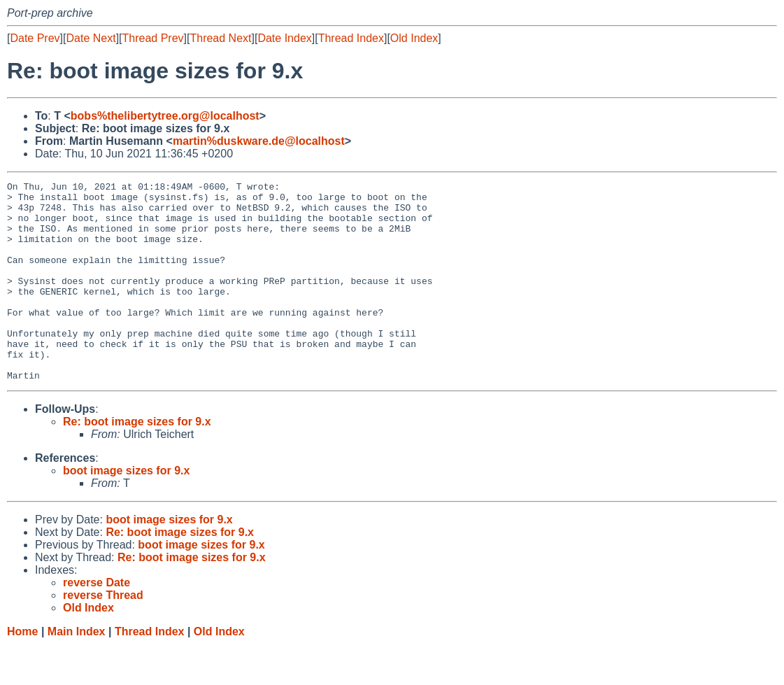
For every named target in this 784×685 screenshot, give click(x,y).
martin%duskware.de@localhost (259, 141)
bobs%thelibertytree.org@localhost (165, 116)
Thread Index (351, 38)
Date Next (91, 38)
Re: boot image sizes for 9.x (137, 461)
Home (22, 671)
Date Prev (35, 38)
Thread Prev (153, 38)
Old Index (414, 38)
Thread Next (220, 38)
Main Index (77, 671)
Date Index (284, 38)
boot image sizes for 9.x (126, 510)
